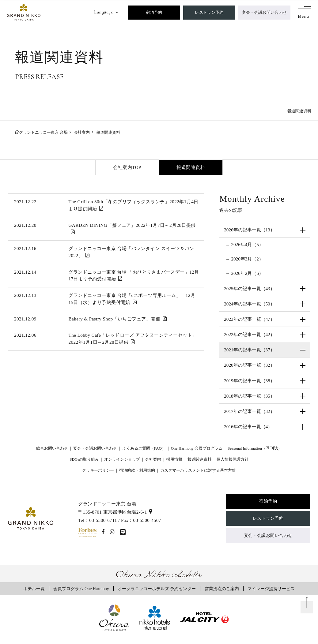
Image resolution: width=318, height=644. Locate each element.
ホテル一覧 (34, 589)
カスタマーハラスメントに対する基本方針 (198, 470)
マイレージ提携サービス (271, 589)
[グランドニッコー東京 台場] (24, 12)
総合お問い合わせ (52, 448)
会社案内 (153, 459)
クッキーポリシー (98, 470)
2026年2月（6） (247, 273)
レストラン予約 (209, 12)
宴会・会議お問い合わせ (264, 12)
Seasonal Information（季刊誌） (255, 448)
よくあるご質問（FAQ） (144, 448)
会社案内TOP (127, 167)
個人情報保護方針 (233, 459)
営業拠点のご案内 (222, 589)
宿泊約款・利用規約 (137, 470)
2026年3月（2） (247, 259)
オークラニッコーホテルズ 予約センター (157, 589)
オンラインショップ (122, 459)
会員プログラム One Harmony (81, 589)
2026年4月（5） (247, 244)
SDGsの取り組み (84, 459)
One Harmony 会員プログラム (197, 448)
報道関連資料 (191, 167)
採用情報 (174, 459)
